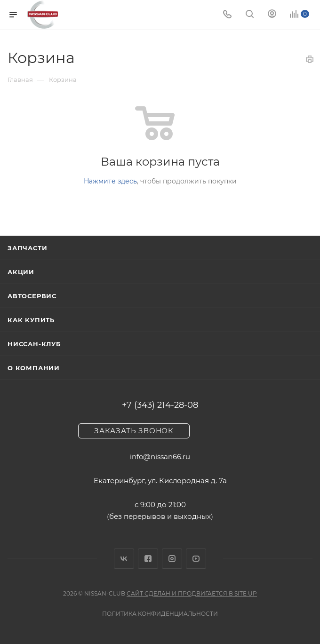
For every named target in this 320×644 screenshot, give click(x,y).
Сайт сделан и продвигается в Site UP (192, 593)
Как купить (31, 320)
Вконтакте (124, 559)
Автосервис (32, 296)
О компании (34, 368)
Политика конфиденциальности (160, 614)
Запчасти (27, 248)
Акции (21, 272)
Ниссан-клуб (34, 344)
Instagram (172, 559)
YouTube (196, 559)
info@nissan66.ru (160, 457)
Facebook (148, 559)
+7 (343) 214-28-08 (160, 405)
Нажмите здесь (110, 181)
